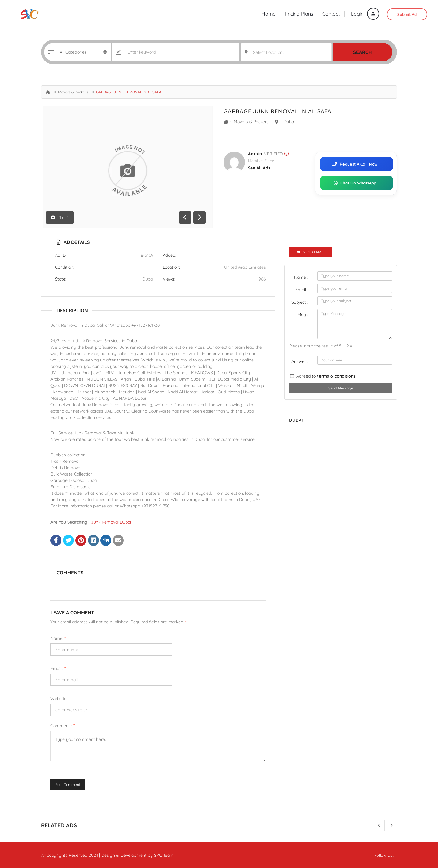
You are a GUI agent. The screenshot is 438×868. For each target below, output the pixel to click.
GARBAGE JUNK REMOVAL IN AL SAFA (278, 111)
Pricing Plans (299, 14)
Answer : (300, 361)
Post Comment (68, 784)
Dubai (289, 122)
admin (255, 154)
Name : (301, 277)
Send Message (341, 388)
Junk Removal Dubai (111, 522)
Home (269, 14)
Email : (58, 668)
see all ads (259, 168)
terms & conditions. (337, 376)
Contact (331, 14)
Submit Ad (407, 14)
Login (365, 14)
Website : (60, 699)
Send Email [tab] (310, 252)
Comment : (63, 726)
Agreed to (326, 376)
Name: (58, 638)
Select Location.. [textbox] (269, 52)
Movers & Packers (73, 92)
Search (363, 52)
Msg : (303, 315)
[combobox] (286, 52)
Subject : (300, 302)
